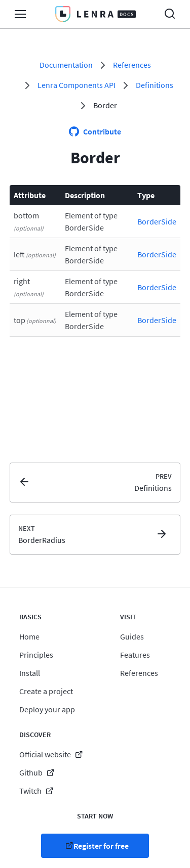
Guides (132, 636)
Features (135, 655)
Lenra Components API (77, 85)
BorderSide (157, 221)
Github (31, 772)
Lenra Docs (95, 14)
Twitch (30, 791)
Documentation (66, 65)
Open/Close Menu (20, 14)
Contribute (102, 131)
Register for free (101, 846)
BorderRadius (42, 540)
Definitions (155, 85)
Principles (36, 655)
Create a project (46, 691)
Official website (45, 754)
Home (29, 636)
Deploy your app (47, 709)
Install (30, 673)
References (132, 65)
